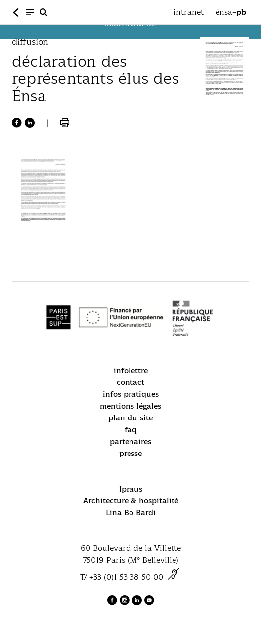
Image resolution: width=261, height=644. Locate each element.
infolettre (131, 370)
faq (131, 430)
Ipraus (131, 489)
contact (130, 382)
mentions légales (130, 406)
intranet (189, 12)
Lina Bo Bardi (131, 512)
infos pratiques (131, 394)
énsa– (231, 12)
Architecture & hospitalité (131, 501)
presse (130, 453)
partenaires (130, 441)
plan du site (130, 418)
